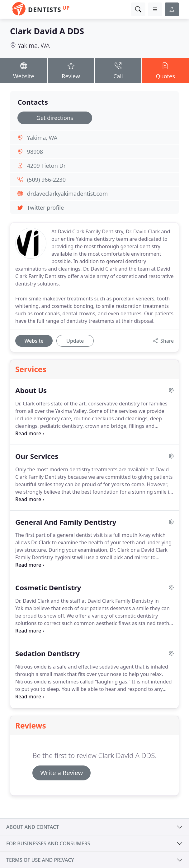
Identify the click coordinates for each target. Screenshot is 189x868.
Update (75, 341)
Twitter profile (45, 208)
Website (24, 70)
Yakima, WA (34, 46)
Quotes (165, 70)
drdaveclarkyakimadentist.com (67, 194)
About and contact (33, 827)
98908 (35, 152)
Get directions (55, 118)
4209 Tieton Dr (46, 166)
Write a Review (61, 773)
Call (118, 70)
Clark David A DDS (47, 31)
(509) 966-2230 (46, 180)
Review (71, 70)
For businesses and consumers (48, 843)
